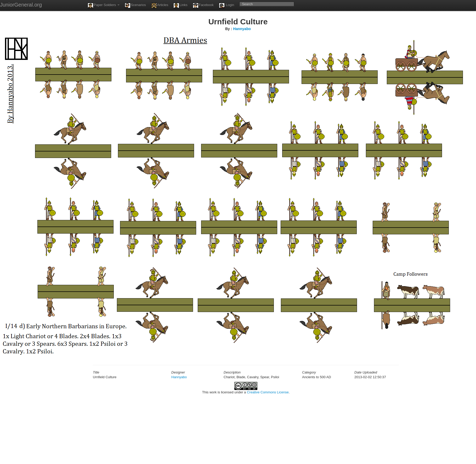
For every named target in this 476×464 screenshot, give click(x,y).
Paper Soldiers (104, 5)
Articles (160, 5)
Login (226, 5)
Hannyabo (242, 29)
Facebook (203, 5)
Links (180, 5)
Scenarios (135, 5)
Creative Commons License (268, 392)
